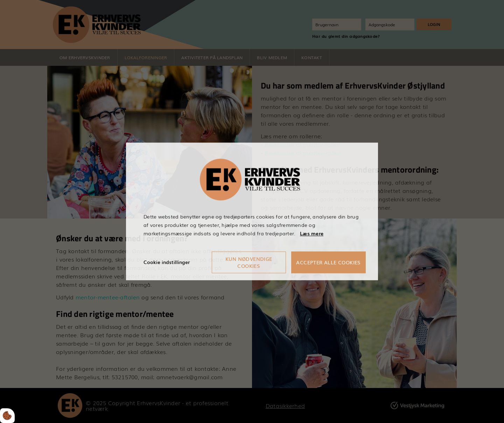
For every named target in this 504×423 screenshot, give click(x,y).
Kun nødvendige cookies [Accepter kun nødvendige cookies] (249, 263)
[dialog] (252, 211)
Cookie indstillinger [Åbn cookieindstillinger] (167, 262)
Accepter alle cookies (328, 263)
